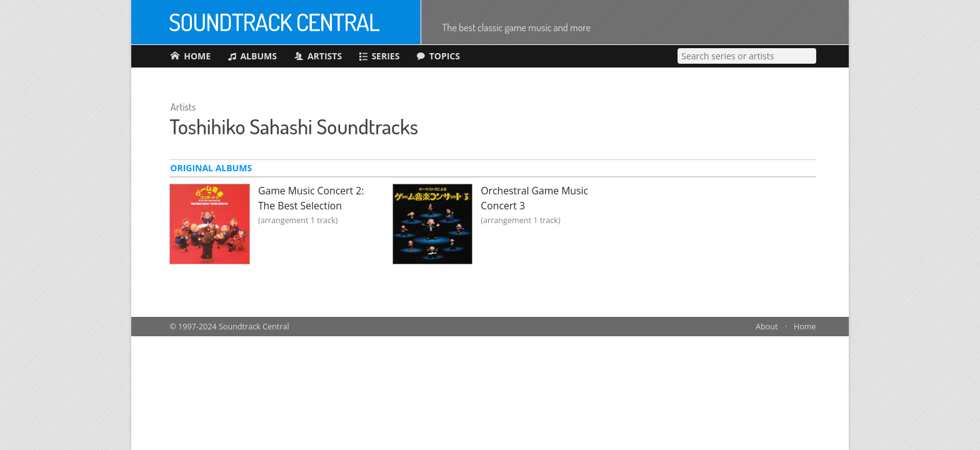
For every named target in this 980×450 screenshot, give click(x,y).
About (767, 327)
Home (805, 327)
